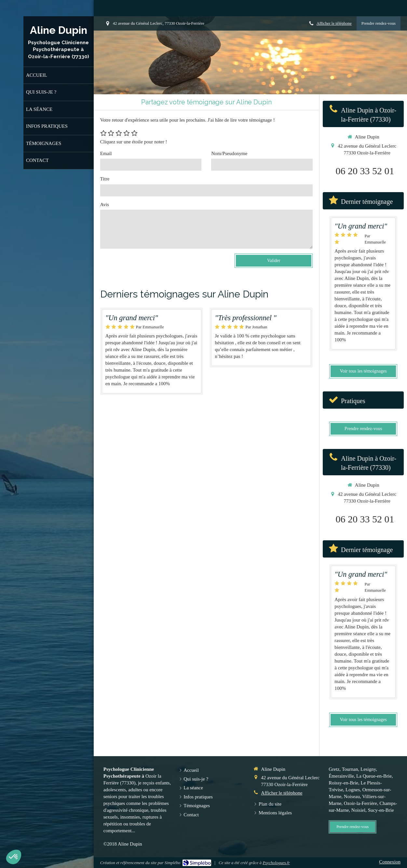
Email (106, 153)
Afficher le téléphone (334, 23)
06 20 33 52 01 (365, 171)
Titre (105, 179)
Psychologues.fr (276, 863)
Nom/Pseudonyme (229, 153)
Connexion (390, 862)
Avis (105, 204)
